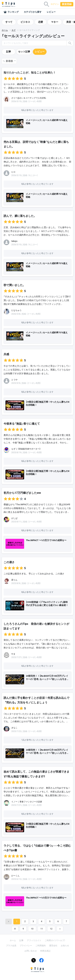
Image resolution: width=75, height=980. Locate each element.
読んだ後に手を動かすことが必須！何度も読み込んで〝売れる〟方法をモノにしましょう (36, 700)
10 (32, 929)
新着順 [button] (10, 61)
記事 (9, 52)
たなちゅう (16, 310)
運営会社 (53, 946)
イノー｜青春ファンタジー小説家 (27, 802)
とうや (14, 380)
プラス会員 (11, 946)
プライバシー (26, 946)
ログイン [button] (55, 4)
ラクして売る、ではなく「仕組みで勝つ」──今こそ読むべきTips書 (37, 848)
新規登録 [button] (67, 4)
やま (13, 654)
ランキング (11, 12)
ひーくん (15, 876)
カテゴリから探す (33, 12)
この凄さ (9, 562)
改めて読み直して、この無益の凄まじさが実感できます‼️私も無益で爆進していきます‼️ (36, 774)
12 (51, 929)
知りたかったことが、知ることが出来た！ (30, 73)
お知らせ (65, 946)
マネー (55, 22)
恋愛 (41, 22)
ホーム (5, 30)
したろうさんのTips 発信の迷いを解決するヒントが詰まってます (36, 626)
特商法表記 (45, 951)
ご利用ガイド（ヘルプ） (55, 940)
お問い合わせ (31, 951)
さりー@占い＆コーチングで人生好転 (29, 98)
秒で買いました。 (15, 285)
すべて (9, 22)
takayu (14, 241)
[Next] (60, 929)
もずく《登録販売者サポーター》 (26, 449)
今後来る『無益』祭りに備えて (22, 424)
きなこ (14, 728)
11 (42, 929)
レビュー (51, 12)
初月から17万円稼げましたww (22, 493)
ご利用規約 (41, 946)
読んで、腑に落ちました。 (20, 216)
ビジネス (25, 22)
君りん (14, 580)
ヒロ (13, 172)
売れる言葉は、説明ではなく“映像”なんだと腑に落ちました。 (36, 144)
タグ (14, 30)
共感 (6, 354)
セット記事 (24, 52)
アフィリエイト (34, 940)
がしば (14, 518)
